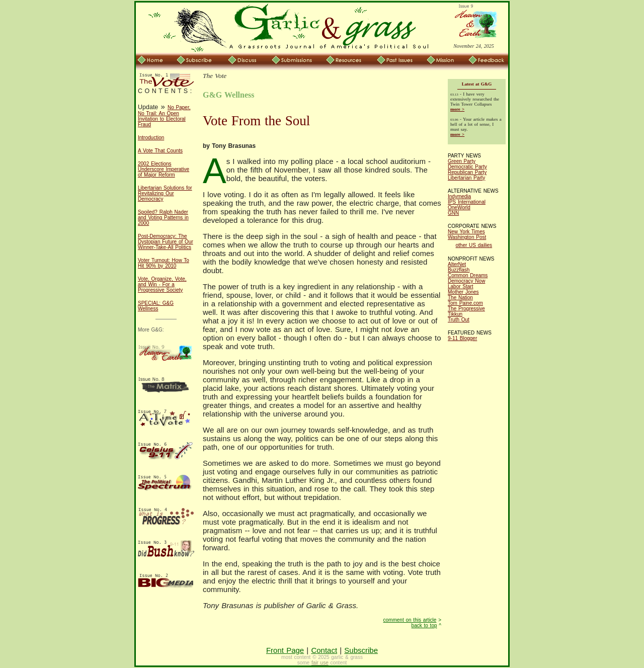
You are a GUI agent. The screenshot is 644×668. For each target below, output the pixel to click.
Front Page (285, 650)
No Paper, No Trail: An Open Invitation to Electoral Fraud (164, 116)
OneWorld (459, 207)
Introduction (151, 138)
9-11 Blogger (462, 338)
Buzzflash (459, 270)
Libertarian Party (466, 178)
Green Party (462, 161)
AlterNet (457, 264)
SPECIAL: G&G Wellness (156, 306)
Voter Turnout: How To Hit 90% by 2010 (164, 263)
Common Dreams (468, 275)
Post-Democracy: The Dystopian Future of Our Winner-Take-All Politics (166, 242)
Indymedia (459, 196)
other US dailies (474, 245)
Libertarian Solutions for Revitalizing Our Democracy (165, 193)
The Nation (460, 298)
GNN (453, 213)
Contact (324, 650)
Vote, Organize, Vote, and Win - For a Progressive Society (162, 284)
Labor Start (460, 286)
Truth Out (459, 320)
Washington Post (467, 237)
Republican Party (467, 172)
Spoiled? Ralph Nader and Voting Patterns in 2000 (163, 218)
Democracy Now (466, 281)
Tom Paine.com (465, 303)
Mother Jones (463, 292)
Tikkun (455, 314)
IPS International (467, 202)
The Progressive (466, 309)
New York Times (466, 232)
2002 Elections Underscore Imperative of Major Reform (164, 169)
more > (457, 109)
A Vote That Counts (160, 151)
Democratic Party (467, 167)
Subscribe (361, 650)
